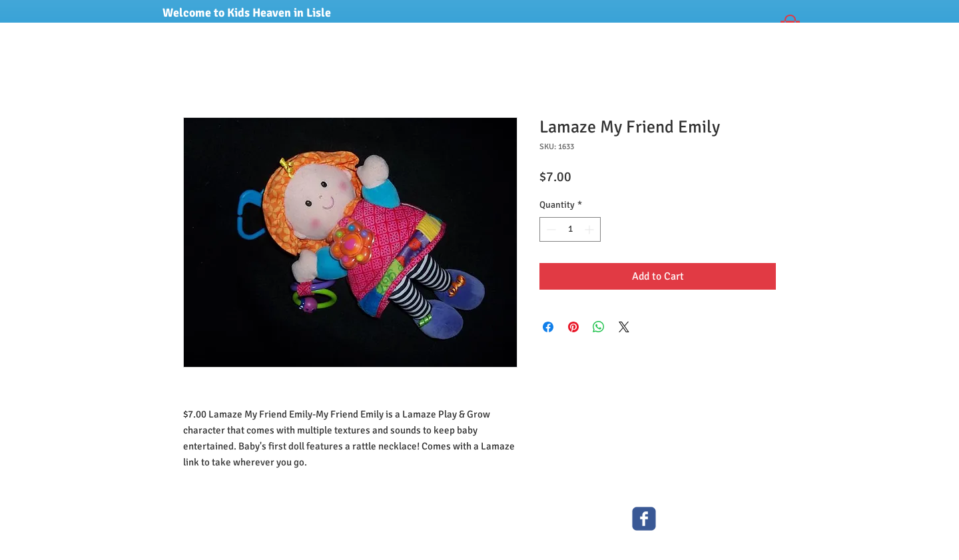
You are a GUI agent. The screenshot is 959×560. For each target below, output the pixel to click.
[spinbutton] (570, 229)
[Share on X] (624, 327)
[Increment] (590, 229)
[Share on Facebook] (548, 327)
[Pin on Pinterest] (573, 327)
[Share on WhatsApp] (599, 327)
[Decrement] (550, 229)
